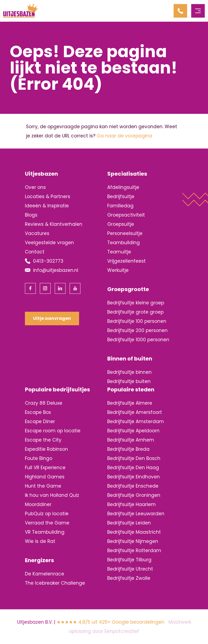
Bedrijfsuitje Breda (128, 449)
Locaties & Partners (48, 197)
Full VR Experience (45, 468)
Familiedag (120, 206)
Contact (35, 252)
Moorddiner (38, 504)
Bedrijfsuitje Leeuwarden (136, 514)
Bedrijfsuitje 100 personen (137, 321)
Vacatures (37, 233)
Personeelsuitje (125, 233)
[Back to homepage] (21, 11)
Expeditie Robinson (46, 449)
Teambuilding (123, 243)
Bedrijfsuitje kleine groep (136, 303)
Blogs (31, 215)
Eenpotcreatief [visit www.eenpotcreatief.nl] (122, 631)
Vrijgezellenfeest (126, 261)
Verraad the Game (47, 523)
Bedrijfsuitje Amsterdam (136, 421)
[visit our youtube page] (75, 288)
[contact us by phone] (182, 11)
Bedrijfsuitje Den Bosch (134, 458)
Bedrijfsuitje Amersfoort (135, 412)
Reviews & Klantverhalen (54, 224)
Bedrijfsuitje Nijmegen (133, 541)
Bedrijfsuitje (121, 197)
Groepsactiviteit (126, 215)
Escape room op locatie (53, 431)
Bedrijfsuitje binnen (129, 372)
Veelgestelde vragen (49, 243)
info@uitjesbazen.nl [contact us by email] (56, 270)
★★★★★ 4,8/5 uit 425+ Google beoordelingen (110, 622)
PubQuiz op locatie (47, 514)
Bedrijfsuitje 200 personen (137, 330)
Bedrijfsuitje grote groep (135, 312)
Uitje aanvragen (52, 318)
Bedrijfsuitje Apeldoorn (133, 431)
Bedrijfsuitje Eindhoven (134, 477)
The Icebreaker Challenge (55, 583)
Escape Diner (40, 421)
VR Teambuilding (45, 532)
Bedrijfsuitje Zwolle (129, 578)
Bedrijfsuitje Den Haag (133, 468)
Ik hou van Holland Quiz (52, 495)
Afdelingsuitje (123, 187)
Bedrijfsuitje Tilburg (129, 560)
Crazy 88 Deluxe (44, 403)
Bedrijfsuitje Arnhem (131, 440)
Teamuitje (119, 252)
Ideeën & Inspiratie (47, 206)
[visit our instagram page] (45, 288)
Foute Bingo (39, 458)
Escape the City (43, 440)
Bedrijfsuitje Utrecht (130, 569)
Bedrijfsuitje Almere (130, 403)
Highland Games (45, 477)
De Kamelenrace (45, 574)
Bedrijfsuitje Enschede (133, 486)
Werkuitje (118, 270)
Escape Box (38, 412)
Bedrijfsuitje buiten (129, 381)
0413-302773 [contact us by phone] (48, 261)
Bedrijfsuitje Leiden (129, 523)
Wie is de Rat (40, 541)
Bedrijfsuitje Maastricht (134, 532)
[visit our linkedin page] (60, 288)
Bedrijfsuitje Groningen (134, 495)
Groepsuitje (121, 224)
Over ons (35, 187)
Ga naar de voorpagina (124, 136)
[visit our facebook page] (30, 288)
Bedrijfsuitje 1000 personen (138, 340)
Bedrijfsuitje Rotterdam (134, 550)
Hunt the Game (43, 486)
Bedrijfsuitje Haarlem (131, 504)
